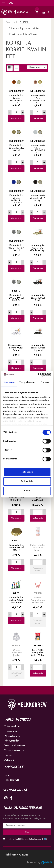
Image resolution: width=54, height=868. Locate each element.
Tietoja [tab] (45, 383)
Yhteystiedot (12, 741)
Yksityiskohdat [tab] (27, 383)
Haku (21, 12)
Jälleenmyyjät (12, 780)
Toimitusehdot (12, 726)
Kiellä (27, 491)
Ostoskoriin (16, 119)
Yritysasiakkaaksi (14, 750)
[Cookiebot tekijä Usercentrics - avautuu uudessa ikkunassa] (38, 375)
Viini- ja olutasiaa (15, 746)
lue (45, 839)
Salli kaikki (27, 472)
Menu (8, 3)
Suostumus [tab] (9, 383)
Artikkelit (10, 760)
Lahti (7, 775)
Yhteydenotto (12, 736)
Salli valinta (27, 481)
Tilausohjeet (11, 731)
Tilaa (27, 832)
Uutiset (9, 755)
